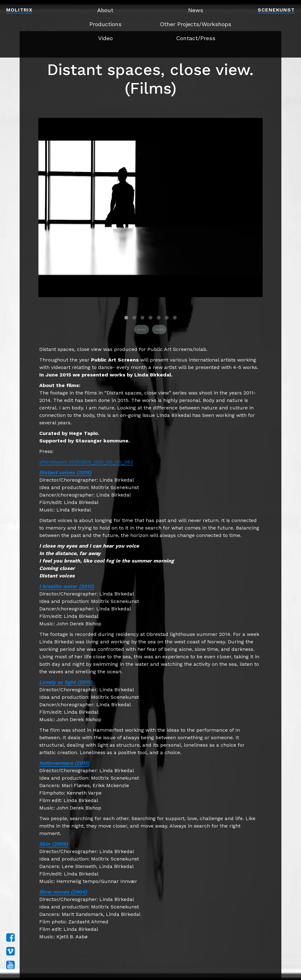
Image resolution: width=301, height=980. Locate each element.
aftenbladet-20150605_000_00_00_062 (86, 462)
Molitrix (19, 10)
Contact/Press (196, 38)
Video (105, 38)
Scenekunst (276, 10)
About (105, 10)
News (196, 10)
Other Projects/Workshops (196, 24)
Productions (105, 24)
